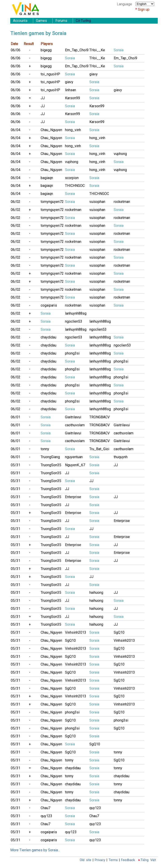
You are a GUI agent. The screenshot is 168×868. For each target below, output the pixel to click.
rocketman (122, 202)
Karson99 (72, 98)
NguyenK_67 (75, 465)
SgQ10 (119, 632)
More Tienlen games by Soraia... (35, 850)
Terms (113, 860)
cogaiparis (49, 305)
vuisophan (97, 202)
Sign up (144, 9)
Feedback (128, 860)
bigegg (46, 50)
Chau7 (45, 808)
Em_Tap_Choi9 (77, 50)
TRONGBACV (100, 417)
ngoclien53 (74, 321)
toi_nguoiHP (50, 74)
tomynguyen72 (52, 202)
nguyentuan (74, 457)
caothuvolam (75, 425)
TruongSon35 (51, 465)
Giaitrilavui (73, 417)
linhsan (70, 90)
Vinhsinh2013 (76, 632)
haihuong (96, 593)
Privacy (100, 860)
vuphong (120, 154)
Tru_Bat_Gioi (99, 449)
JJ (43, 98)
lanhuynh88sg (76, 313)
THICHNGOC (75, 186)
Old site (86, 860)
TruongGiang (50, 457)
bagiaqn (47, 178)
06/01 (16, 417)
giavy (93, 74)
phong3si (72, 353)
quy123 (95, 808)
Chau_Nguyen (51, 130)
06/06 (16, 50)
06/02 (16, 202)
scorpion (72, 178)
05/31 (16, 465)
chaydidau (48, 337)
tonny (45, 449)
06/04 (16, 130)
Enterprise (73, 497)
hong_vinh (73, 130)
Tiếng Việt (148, 860)
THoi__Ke (97, 50)
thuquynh (121, 457)
